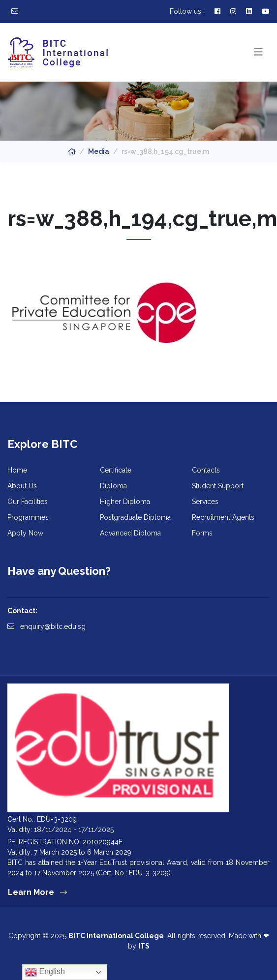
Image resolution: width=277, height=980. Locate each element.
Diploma (113, 486)
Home (17, 470)
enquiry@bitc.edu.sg (46, 626)
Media (99, 151)
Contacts (206, 470)
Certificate (116, 470)
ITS (144, 946)
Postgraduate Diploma (135, 517)
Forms (202, 533)
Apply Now (25, 533)
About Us (22, 486)
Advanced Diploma (130, 533)
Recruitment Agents (223, 517)
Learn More (37, 892)
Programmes (28, 517)
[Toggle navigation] (258, 52)
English (45, 972)
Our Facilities (28, 502)
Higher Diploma (125, 502)
